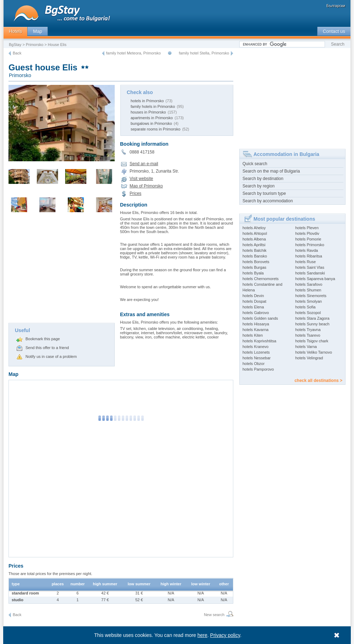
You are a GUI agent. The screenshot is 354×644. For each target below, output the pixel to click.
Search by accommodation (268, 201)
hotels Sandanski (310, 273)
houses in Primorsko (148, 112)
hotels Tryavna (308, 330)
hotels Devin (253, 296)
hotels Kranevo (255, 347)
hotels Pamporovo (258, 369)
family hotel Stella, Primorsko (204, 53)
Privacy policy (225, 635)
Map (38, 31)
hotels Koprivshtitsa (259, 341)
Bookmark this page (43, 339)
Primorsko (35, 45)
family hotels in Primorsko (153, 106)
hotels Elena (253, 307)
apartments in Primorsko (152, 118)
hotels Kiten (253, 335)
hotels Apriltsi (254, 245)
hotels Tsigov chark (312, 341)
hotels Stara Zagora (312, 318)
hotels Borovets (256, 262)
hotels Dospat (254, 301)
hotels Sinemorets (311, 296)
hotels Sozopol (308, 313)
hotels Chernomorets (261, 279)
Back (17, 53)
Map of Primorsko (146, 186)
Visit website (141, 179)
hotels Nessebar (257, 358)
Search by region (259, 186)
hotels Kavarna (255, 330)
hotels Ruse (306, 262)
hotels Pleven (307, 228)
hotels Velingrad (309, 358)
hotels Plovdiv (307, 233)
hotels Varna (306, 347)
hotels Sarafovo (309, 284)
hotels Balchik (255, 250)
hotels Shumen (308, 290)
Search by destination (263, 179)
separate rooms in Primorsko (156, 129)
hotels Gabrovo (256, 313)
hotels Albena (254, 239)
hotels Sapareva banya (315, 279)
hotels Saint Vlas (310, 267)
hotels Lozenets (256, 352)
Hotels (15, 31)
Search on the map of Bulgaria (271, 171)
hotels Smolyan (309, 301)
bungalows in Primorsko (151, 123)
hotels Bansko (255, 256)
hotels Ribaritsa (309, 256)
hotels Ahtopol (255, 233)
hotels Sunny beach (312, 324)
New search (214, 615)
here (202, 635)
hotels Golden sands (260, 318)
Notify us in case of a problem (51, 356)
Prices (135, 193)
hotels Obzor (253, 364)
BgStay (15, 45)
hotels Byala (253, 273)
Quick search (255, 164)
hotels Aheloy (254, 228)
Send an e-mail (144, 164)
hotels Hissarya (256, 324)
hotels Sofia (305, 307)
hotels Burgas (254, 267)
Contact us (334, 31)
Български (336, 6)
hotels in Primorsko (147, 101)
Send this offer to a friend (47, 348)
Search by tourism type (264, 193)
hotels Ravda (307, 250)
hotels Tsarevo (308, 335)
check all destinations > (318, 381)
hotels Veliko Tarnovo (314, 352)
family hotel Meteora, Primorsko (134, 53)
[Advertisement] (62, 270)
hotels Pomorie (308, 239)
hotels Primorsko (310, 245)
